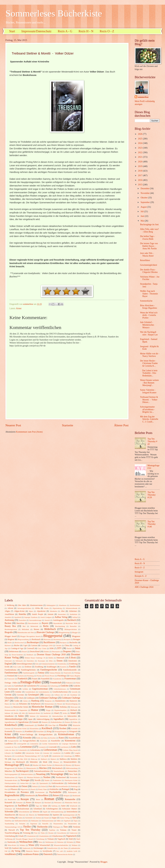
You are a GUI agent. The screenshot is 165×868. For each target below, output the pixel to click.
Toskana (63, 830)
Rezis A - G (65, 31)
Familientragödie (29, 673)
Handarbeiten (60, 701)
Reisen (56, 795)
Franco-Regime (75, 676)
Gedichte (65, 686)
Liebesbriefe (23, 750)
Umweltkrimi (61, 833)
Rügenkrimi (9, 806)
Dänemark (60, 658)
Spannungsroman (69, 815)
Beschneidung (60, 626)
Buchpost (63, 643)
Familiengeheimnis (28, 670)
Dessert (24, 652)
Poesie (33, 789)
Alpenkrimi (41, 611)
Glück (21, 698)
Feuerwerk (67, 673)
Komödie (74, 728)
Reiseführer (145, 260)
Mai (143, 221)
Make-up (34, 759)
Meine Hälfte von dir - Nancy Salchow (150, 355)
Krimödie (27, 738)
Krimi (19, 308)
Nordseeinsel (61, 777)
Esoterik (63, 667)
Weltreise (60, 842)
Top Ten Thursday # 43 (152, 441)
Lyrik (46, 756)
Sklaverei (22, 815)
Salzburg (54, 806)
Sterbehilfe (29, 818)
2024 (140, 143)
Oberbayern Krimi (71, 780)
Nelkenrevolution (27, 774)
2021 (140, 157)
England (8, 664)
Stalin (20, 818)
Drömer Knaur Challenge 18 (35, 658)
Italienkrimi (44, 716)
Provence (25, 792)
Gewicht (74, 692)
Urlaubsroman (57, 836)
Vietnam (50, 839)
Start (12, 31)
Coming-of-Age (17, 648)
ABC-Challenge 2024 (144, 587)
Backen (8, 623)
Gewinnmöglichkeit (149, 265)
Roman (49, 799)
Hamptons (48, 701)
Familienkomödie (70, 670)
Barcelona (20, 623)
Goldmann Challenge (48, 698)
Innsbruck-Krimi (34, 713)
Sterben (39, 818)
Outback (35, 786)
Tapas (76, 821)
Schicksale (8, 809)
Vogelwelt (61, 839)
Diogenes (67, 651)
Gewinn (8, 695)
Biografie (9, 632)
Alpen (31, 611)
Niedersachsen (10, 777)
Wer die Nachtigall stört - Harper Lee (149, 333)
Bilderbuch (50, 629)
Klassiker (63, 725)
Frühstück (69, 683)
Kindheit (41, 725)
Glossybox (9, 698)
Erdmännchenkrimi (48, 664)
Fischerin (21, 676)
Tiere (65, 827)
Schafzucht (74, 806)
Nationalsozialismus (42, 771)
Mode (45, 762)
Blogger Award (11, 636)
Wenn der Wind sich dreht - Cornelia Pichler (149, 315)
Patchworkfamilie (62, 786)
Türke (43, 833)
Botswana (47, 639)
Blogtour (11, 639)
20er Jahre (22, 605)
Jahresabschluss (58, 716)
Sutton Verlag (65, 818)
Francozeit (11, 679)
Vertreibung (40, 839)
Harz (14, 704)
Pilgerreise (24, 789)
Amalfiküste (9, 614)
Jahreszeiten (72, 716)
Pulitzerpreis (72, 792)
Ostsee (24, 786)
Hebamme (23, 704)
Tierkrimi (77, 827)
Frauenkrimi (57, 679)
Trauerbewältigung (12, 833)
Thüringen (56, 827)
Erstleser (28, 667)
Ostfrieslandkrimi (11, 786)
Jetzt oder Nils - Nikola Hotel (147, 255)
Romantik (8, 803)
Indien (16, 713)
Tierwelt (12, 830)
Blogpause (76, 636)
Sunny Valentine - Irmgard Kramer (148, 391)
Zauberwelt (26, 848)
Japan (30, 719)
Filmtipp (77, 673)
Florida (39, 676)
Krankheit (29, 731)
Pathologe (74, 786)
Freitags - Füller (11, 683)
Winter (31, 845)
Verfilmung (9, 839)
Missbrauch (20, 762)
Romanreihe (70, 799)
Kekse (75, 722)
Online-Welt (24, 783)
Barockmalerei (33, 623)
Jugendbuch (59, 719)
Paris (51, 786)
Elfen (51, 661)
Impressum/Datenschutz (36, 31)
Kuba (45, 738)
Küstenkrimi (70, 741)
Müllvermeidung (72, 768)
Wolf (7, 848)
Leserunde (53, 747)
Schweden (9, 812)
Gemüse (18, 692)
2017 (140, 175)
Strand (46, 818)
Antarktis (8, 617)
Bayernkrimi (58, 623)
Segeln (45, 812)
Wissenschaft (45, 845)
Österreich (48, 854)
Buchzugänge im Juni (149, 224)
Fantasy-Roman (55, 673)
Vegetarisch (71, 836)
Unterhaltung (10, 836)
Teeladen (22, 824)
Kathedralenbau (56, 722)
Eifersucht (19, 661)
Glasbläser (74, 695)
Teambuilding (9, 824)
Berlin (46, 626)
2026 (140, 134)
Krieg (49, 731)
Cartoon (34, 645)
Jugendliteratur (10, 722)
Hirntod (7, 707)
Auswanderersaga (35, 620)
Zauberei (15, 848)
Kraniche (19, 731)
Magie (14, 759)
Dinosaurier (56, 652)
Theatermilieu (58, 824)
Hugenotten (23, 710)
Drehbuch (30, 655)
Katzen (68, 722)
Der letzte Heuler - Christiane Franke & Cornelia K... (149, 363)
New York (73, 774)
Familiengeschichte (49, 670)
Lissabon (18, 753)
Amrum (50, 614)
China (67, 645)
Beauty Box (10, 626)
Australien (22, 620)
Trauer (74, 830)
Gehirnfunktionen (60, 689)
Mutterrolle (59, 765)
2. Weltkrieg (9, 605)
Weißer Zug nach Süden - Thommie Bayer (149, 294)
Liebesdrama (35, 750)
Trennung (27, 833)
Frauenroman (70, 679)
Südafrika (8, 821)
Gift (65, 695)
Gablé (9, 686)
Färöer (78, 683)
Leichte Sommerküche (50, 744)
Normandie (74, 777)
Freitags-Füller (31, 682)
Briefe (10, 643)
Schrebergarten (52, 809)
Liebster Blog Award (70, 750)
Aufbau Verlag (61, 617)
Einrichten (30, 661)
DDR (52, 648)
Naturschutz (72, 771)
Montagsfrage (12, 765)
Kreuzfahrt (40, 731)
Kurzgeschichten (29, 741)
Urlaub (21, 836)
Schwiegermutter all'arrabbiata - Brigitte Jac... (147, 409)
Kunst (61, 738)
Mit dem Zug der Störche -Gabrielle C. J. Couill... (149, 419)
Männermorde (31, 768)
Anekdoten (73, 614)
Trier (36, 833)
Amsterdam (62, 614)
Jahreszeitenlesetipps (14, 719)
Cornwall (30, 648)
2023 (140, 148)
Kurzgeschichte (13, 741)
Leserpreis (42, 747)
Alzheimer (73, 611)
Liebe (74, 747)
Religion (67, 796)
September (145, 202)
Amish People (37, 614)
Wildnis (22, 845)
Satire (63, 806)
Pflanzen (14, 789)
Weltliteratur (49, 842)
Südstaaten (35, 821)
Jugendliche (73, 719)
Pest (6, 789)
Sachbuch (23, 806)
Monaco (56, 762)
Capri (25, 645)
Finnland (11, 676)
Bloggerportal (53, 636)
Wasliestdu (11, 842)
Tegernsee (34, 824)
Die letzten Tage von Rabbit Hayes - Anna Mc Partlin (149, 246)
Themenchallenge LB (12, 827)
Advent (10, 608)
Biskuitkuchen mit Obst (26, 632)
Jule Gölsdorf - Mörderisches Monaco (147, 325)
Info (23, 713)
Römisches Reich (71, 803)
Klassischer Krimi (20, 728)
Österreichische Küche (65, 854)
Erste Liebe (17, 667)
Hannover (73, 701)
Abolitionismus (75, 605)
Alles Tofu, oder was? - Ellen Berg (149, 230)
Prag (76, 789)
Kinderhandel (29, 725)
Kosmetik (8, 731)
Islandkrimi (9, 716)
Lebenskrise (34, 744)
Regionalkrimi (12, 795)
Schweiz (36, 812)
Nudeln (47, 780)
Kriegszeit (73, 731)
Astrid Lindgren (46, 617)
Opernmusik (44, 783)
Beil (24, 626)
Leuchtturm (64, 747)
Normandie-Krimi (11, 780)
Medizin (74, 759)
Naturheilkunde (59, 771)
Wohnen (75, 845)
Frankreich (22, 679)
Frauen (35, 679)
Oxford (43, 786)
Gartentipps (43, 686)
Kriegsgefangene (61, 731)
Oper (34, 783)
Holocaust (74, 707)
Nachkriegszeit (22, 771)
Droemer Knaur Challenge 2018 (51, 655)
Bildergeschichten (71, 629)
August (144, 207)
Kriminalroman (66, 734)
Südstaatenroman (48, 821)
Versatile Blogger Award (24, 839)
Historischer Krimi (21, 707)
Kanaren (45, 722)
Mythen (20, 768)
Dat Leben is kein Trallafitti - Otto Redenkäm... (149, 373)
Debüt (78, 648)
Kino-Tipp (52, 725)
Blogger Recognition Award (30, 636)
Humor (35, 710)
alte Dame (64, 848)
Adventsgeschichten (24, 608)
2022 (140, 152)
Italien (21, 716)
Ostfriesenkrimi (57, 783)
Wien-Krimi (12, 845)
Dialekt (46, 652)
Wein (40, 842)
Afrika (37, 608)
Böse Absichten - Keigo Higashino (148, 307)
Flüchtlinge (62, 676)
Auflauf (75, 617)
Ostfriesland (72, 783)
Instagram (139, 572)
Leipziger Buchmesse (70, 744)
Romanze (19, 803)
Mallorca (63, 759)
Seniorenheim (72, 812)
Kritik (38, 738)
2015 (140, 185)
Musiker (36, 765)
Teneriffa (45, 824)
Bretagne (77, 639)
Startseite (68, 425)
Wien (78, 842)
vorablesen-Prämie (31, 854)
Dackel (69, 648)
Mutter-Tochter (47, 765)
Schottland (38, 809)
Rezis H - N (86, 31)
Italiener (33, 716)
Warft (78, 839)
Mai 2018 (24, 759)
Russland (48, 803)
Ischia (65, 713)
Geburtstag (54, 686)
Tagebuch (67, 821)
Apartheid (18, 617)
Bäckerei (8, 645)
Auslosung (9, 620)
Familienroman (11, 673)
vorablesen (10, 854)
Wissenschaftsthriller (61, 845)
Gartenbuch (19, 686)
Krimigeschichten (46, 735)
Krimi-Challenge (27, 735)
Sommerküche (146, 301)
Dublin (51, 658)
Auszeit (47, 620)
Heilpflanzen (36, 704)
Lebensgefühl (22, 744)
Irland (57, 713)
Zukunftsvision (52, 848)
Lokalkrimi (57, 753)
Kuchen (53, 738)
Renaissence (12, 799)
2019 (140, 166)
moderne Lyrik (72, 851)
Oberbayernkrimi (11, 783)
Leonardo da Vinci (11, 747)
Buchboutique (33, 642)
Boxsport (67, 639)
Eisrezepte (41, 661)
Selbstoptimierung (57, 812)
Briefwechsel (19, 643)
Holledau (63, 707)
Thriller (27, 827)
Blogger (75, 632)
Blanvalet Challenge (45, 632)
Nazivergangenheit (11, 774)
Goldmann (31, 698)
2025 (140, 139)
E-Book (72, 658)
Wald (71, 839)
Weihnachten (26, 842)
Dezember (145, 188)
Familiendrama (10, 670)
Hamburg (35, 701)
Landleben (9, 744)
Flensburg (30, 676)
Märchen (43, 768)
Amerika (22, 614)
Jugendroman (23, 722)
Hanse (7, 704)
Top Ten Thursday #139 (152, 495)
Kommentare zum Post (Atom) (29, 432)
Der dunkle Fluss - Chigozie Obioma (149, 271)
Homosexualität (10, 710)
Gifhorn (57, 695)
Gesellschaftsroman (60, 692)
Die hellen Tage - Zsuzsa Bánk (147, 238)
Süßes (59, 821)
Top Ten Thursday (30, 830)
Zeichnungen (38, 848)
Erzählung (39, 667)
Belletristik (34, 626)
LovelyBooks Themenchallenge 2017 (28, 756)
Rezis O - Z (107, 31)
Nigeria (21, 777)
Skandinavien (10, 815)
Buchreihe (73, 643)
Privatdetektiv (10, 792)
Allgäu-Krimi (19, 611)
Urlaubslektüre (44, 836)
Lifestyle (8, 753)
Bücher (17, 645)
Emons (60, 661)
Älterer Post (121, 425)
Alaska (46, 608)
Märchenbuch (57, 768)
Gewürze (48, 695)
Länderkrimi (56, 756)
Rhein (38, 799)
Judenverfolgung (43, 719)
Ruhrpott (38, 803)
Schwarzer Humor (69, 809)
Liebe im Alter (10, 750)
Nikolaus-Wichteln (33, 777)
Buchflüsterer (49, 642)
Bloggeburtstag (64, 632)
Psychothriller (55, 792)
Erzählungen (52, 667)
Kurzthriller (56, 741)
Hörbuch (74, 710)
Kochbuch (47, 728)
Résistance (58, 803)
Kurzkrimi (44, 741)
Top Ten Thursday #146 (152, 524)
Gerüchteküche (44, 692)
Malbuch (44, 759)
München (8, 771)
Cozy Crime (42, 648)
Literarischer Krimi (32, 753)
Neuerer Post (13, 425)
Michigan (8, 762)
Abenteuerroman (36, 605)
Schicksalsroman (23, 809)
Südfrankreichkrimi (21, 821)
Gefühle (25, 689)
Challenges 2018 (47, 645)
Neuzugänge (57, 774)
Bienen (36, 629)
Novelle (38, 780)
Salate (45, 806)
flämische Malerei (32, 851)
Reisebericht (30, 796)
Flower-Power (49, 676)
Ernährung (73, 664)
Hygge (48, 710)
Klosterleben (34, 728)
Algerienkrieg (57, 608)
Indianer (8, 713)
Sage (37, 806)
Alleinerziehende (71, 608)
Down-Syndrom (17, 655)
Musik (27, 765)
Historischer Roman (42, 707)
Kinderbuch (11, 725)
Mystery (69, 765)
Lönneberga (68, 756)
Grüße (17, 701)
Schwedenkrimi (24, 812)
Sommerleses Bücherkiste (54, 13)
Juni (143, 216)
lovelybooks (47, 851)
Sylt (74, 818)
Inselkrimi (47, 713)
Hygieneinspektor (60, 710)
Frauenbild (45, 679)
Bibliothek (25, 629)
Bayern (45, 623)
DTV (60, 648)
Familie (73, 667)
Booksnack (36, 639)
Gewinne (20, 695)
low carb (60, 851)
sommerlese (143, 97)
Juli (142, 211)
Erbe (37, 664)
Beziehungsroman (11, 629)
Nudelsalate (57, 780)
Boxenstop (57, 639)
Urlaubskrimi (31, 836)
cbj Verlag (16, 851)
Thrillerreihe (42, 827)
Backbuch (72, 620)
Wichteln (70, 842)
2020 (140, 162)
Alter (63, 611)
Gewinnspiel (34, 695)
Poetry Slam (42, 789)
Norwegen (25, 780)
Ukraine (51, 833)
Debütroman (14, 652)
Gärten (25, 701)
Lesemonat (26, 747)
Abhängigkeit (51, 605)
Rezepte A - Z (141, 576)
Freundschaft (56, 683)
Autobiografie (58, 620)
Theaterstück (72, 824)
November (145, 193)
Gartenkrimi (31, 686)
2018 (140, 171)
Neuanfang (41, 774)
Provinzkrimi (40, 792)
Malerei (53, 759)
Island (73, 713)
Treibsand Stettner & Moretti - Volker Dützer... (149, 400)
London (67, 753)
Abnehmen (63, 605)
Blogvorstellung (23, 639)
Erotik (7, 667)
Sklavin (32, 815)
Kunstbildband (74, 738)
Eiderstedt (8, 661)
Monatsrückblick (70, 762)
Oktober (144, 198)
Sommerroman (43, 815)
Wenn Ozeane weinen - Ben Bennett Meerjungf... (149, 383)
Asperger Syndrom (31, 617)
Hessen (60, 704)
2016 (140, 180)
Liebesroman (50, 750)
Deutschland (35, 652)
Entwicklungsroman (24, 664)
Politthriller (54, 789)
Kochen (63, 728)
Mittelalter (34, 762)
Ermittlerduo (62, 664)
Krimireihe (10, 738)
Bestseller (73, 626)
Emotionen (73, 661)
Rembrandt (76, 796)
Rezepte (25, 799)
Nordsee (47, 777)
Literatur (46, 753)
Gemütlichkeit (30, 692)
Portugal (65, 789)
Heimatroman (49, 704)
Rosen (29, 803)
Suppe (54, 818)
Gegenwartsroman (40, 689)
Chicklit (58, 645)
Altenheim (53, 611)
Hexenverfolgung (71, 704)
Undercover (73, 833)
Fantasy (41, 673)
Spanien (56, 815)
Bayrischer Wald (71, 623)
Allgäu (7, 611)
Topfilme (52, 830)
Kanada (35, 722)
